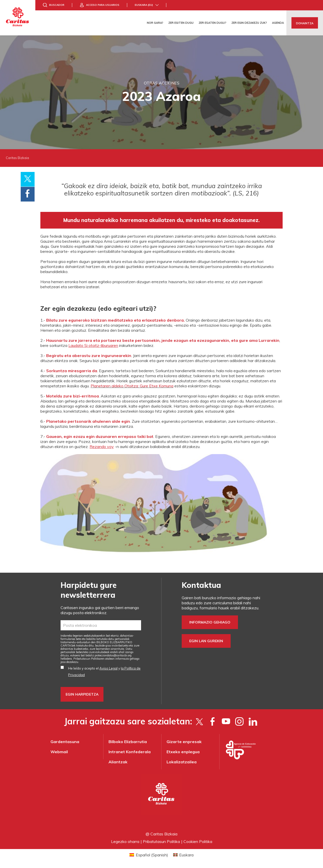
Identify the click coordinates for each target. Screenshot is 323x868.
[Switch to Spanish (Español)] (149, 855)
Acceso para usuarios (103, 5)
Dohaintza (305, 23)
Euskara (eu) (144, 5)
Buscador (57, 5)
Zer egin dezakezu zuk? (249, 23)
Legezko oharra (125, 841)
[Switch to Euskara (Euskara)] (183, 855)
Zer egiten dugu (181, 23)
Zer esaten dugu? (212, 23)
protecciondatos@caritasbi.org (113, 655)
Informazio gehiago (210, 622)
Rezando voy (102, 447)
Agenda (278, 23)
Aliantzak (118, 762)
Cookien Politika (198, 841)
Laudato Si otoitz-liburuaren (93, 345)
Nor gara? (155, 23)
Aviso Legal (109, 668)
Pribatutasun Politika (161, 841)
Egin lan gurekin (206, 641)
